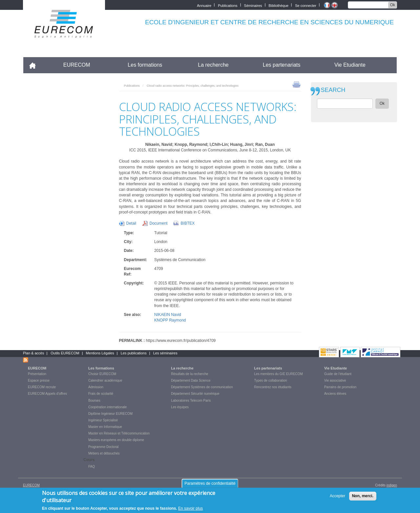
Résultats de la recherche (189, 374)
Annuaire (204, 5)
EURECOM (77, 65)
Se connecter (306, 5)
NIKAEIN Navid (168, 315)
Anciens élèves (335, 394)
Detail (131, 223)
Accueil (35, 65)
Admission (96, 387)
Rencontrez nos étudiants (273, 387)
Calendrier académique (105, 380)
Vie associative (335, 380)
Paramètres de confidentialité (210, 483)
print (296, 84)
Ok (393, 5)
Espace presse (39, 380)
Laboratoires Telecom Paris (191, 401)
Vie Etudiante (350, 65)
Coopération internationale (107, 407)
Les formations (145, 65)
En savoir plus (190, 508)
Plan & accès (33, 353)
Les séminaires (165, 353)
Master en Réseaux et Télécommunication (119, 433)
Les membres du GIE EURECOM (279, 374)
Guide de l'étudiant (338, 374)
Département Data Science (191, 380)
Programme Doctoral (103, 447)
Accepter (337, 496)
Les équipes (180, 407)
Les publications (134, 353)
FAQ (92, 467)
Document (159, 223)
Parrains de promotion (340, 387)
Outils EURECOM (65, 353)
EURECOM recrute (42, 387)
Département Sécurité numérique (195, 394)
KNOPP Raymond (170, 320)
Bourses (94, 401)
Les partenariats (282, 65)
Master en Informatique (105, 427)
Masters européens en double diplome (116, 440)
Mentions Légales (100, 353)
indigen (392, 485)
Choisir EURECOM (102, 374)
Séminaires (253, 5)
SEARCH (333, 90)
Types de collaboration (271, 380)
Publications (228, 5)
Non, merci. (363, 496)
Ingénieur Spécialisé (103, 420)
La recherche (213, 65)
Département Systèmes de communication (202, 387)
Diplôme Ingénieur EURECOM (110, 414)
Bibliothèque (279, 5)
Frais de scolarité (101, 394)
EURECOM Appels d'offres (47, 394)
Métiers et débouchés (104, 453)
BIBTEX (188, 223)
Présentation (37, 374)
